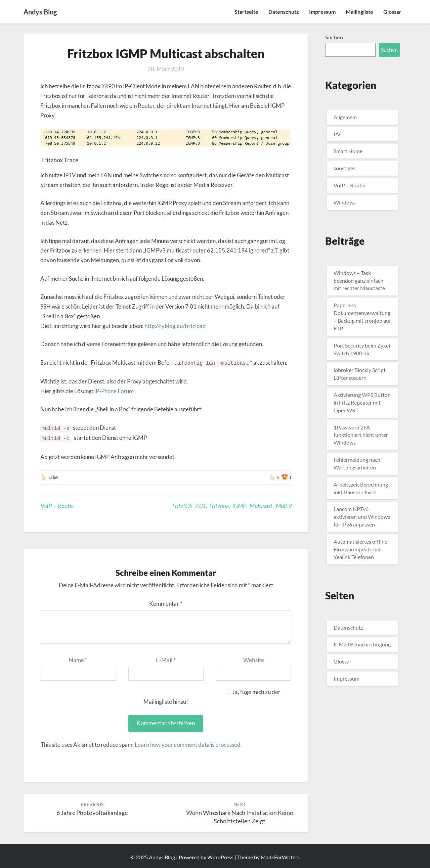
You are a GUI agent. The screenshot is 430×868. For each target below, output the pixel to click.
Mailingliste (359, 12)
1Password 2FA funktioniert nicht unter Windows (361, 435)
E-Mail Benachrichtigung (362, 644)
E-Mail (166, 660)
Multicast (261, 506)
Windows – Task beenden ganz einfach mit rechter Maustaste (359, 281)
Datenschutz (284, 12)
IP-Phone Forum (114, 391)
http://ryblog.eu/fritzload (175, 326)
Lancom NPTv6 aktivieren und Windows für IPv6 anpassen (362, 517)
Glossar (392, 12)
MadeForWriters (280, 857)
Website (254, 660)
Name (78, 660)
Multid (284, 506)
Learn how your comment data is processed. (188, 745)
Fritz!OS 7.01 (189, 506)
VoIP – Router (350, 185)
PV (337, 134)
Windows (345, 202)
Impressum (322, 12)
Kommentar (166, 604)
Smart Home (348, 151)
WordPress (220, 857)
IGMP (239, 506)
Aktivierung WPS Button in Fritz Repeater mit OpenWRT (362, 402)
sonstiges (345, 168)
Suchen (334, 37)
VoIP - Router (57, 506)
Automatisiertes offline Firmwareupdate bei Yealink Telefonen (360, 549)
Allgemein (345, 117)
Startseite (246, 12)
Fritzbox (219, 506)
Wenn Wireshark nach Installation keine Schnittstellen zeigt (240, 813)
